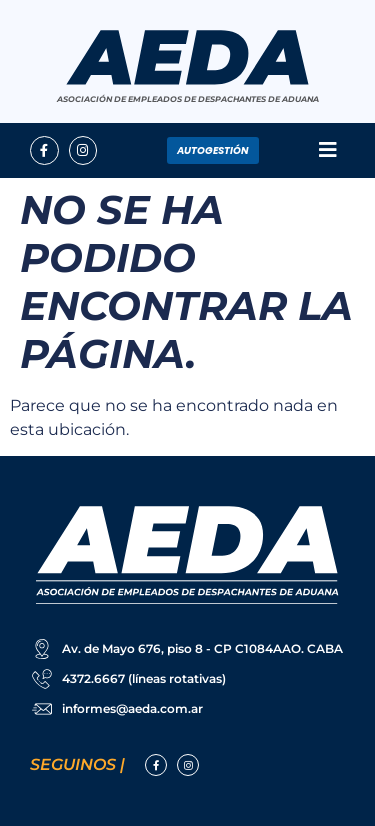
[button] (327, 150)
